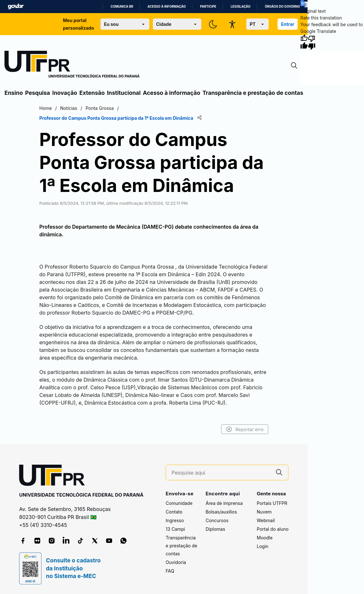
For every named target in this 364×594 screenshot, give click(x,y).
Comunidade (179, 503)
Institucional (124, 93)
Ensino (14, 93)
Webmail (266, 520)
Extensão (92, 93)
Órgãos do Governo (282, 7)
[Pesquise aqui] (221, 473)
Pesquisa (38, 93)
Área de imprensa (224, 503)
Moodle (265, 538)
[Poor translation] (312, 42)
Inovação (65, 93)
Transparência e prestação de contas (253, 93)
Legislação (241, 7)
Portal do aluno (273, 529)
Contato (174, 512)
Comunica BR (122, 7)
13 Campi (175, 529)
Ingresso (175, 520)
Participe (208, 7)
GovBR (16, 7)
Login (263, 546)
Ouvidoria (176, 562)
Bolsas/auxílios (221, 512)
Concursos (217, 520)
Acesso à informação (167, 7)
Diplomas (215, 529)
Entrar (288, 24)
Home (45, 108)
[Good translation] (304, 42)
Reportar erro (245, 429)
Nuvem (264, 512)
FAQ (170, 571)
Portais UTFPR (272, 503)
